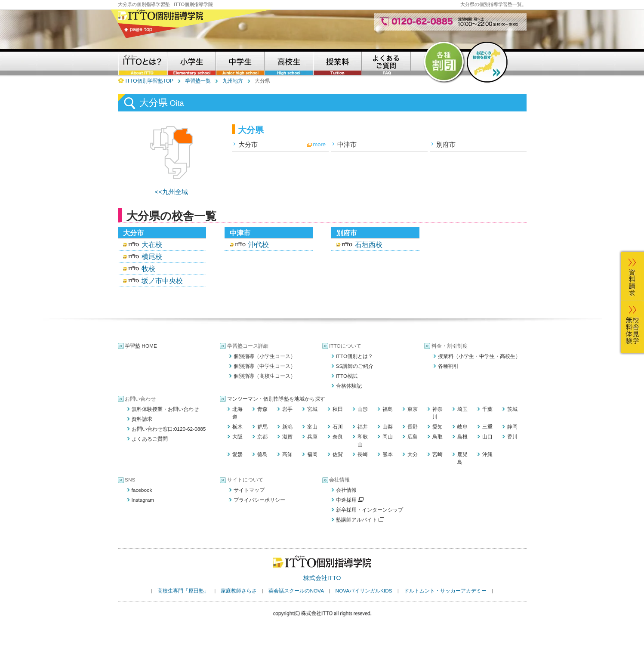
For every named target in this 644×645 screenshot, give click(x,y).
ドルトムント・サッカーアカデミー (445, 591)
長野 (413, 427)
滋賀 (287, 437)
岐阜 (462, 427)
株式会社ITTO (322, 578)
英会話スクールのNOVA (296, 591)
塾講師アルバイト (360, 520)
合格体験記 (349, 386)
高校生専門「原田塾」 (183, 591)
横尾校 (152, 257)
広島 (413, 437)
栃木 (237, 427)
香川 (512, 437)
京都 (262, 437)
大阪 (237, 437)
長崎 (363, 454)
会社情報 (346, 490)
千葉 (487, 409)
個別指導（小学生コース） (265, 356)
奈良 (338, 437)
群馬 (262, 427)
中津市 (347, 144)
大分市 (248, 144)
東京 (413, 409)
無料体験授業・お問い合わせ (165, 409)
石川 (338, 427)
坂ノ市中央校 (162, 281)
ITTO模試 (347, 376)
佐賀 (338, 454)
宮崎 (438, 454)
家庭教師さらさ (239, 591)
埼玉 (462, 409)
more (319, 144)
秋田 (338, 409)
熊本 (388, 454)
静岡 (512, 427)
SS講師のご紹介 (355, 366)
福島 (388, 409)
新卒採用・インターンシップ (370, 510)
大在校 (152, 245)
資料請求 (142, 419)
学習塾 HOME (141, 346)
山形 (363, 409)
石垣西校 (369, 245)
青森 (262, 409)
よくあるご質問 (150, 439)
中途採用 (350, 500)
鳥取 (438, 437)
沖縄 (487, 454)
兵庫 (312, 437)
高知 (287, 454)
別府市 (446, 144)
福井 (363, 427)
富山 (312, 427)
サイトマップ (249, 490)
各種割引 (448, 366)
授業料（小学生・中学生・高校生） (479, 356)
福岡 (312, 454)
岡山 (388, 437)
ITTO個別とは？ (355, 356)
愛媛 (237, 454)
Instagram (143, 500)
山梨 (388, 427)
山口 (487, 437)
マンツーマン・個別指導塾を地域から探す (276, 399)
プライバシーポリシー (259, 500)
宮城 (312, 409)
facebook (142, 490)
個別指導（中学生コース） (265, 366)
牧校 (148, 269)
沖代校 (259, 245)
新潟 (287, 427)
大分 (413, 454)
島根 (462, 437)
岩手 (287, 409)
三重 (487, 427)
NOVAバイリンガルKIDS (364, 591)
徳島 (262, 454)
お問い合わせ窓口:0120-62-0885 (169, 429)
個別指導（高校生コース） (265, 376)
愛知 (438, 427)
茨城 (512, 409)
